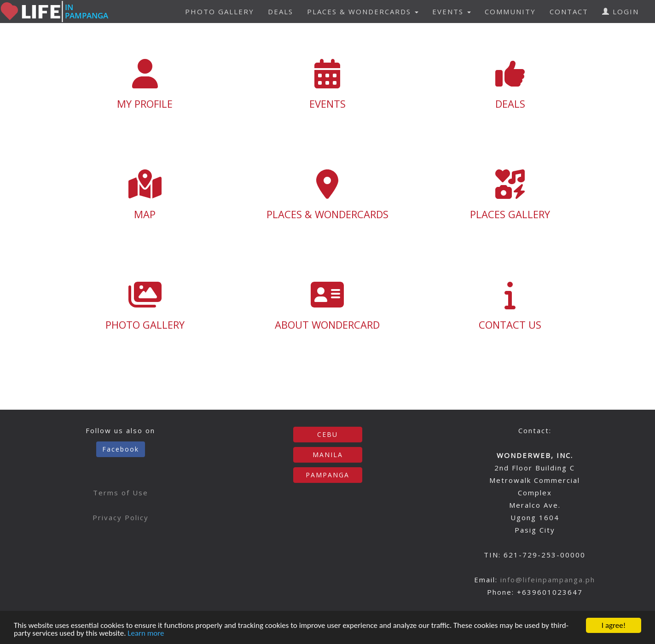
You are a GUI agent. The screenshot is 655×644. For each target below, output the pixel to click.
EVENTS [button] (452, 12)
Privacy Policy (121, 517)
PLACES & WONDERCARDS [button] (363, 12)
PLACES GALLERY (510, 195)
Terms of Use (121, 493)
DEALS (281, 12)
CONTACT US (510, 306)
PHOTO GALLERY (220, 12)
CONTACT (569, 12)
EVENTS (327, 85)
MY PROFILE (145, 85)
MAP (145, 195)
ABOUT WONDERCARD (327, 306)
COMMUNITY (510, 12)
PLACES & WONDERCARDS (327, 195)
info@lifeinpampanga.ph (548, 580)
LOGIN (620, 12)
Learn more (146, 634)
